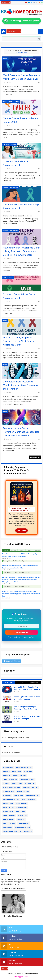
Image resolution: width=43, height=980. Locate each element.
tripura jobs (8, 827)
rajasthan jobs (9, 819)
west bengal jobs (26, 831)
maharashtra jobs (28, 799)
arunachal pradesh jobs (12, 772)
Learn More (21, 530)
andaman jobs (8, 768)
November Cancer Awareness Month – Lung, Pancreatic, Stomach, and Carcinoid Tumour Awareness (21, 251)
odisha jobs (21, 811)
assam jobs (28, 772)
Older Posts (35, 457)
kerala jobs (7, 795)
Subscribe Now (22, 632)
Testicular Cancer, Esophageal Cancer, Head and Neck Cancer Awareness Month (18, 341)
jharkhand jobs (9, 791)
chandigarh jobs (20, 776)
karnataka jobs (23, 791)
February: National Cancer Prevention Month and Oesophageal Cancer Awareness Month (21, 432)
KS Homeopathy (20, 973)
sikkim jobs (21, 819)
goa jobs (6, 783)
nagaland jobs (22, 807)
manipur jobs (8, 803)
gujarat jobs (17, 783)
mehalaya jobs (8, 807)
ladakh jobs (18, 795)
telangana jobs (23, 823)
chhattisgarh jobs (10, 780)
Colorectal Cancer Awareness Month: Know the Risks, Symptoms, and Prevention (21, 385)
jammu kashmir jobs (30, 787)
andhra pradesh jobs (24, 768)
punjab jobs (22, 815)
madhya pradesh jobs (11, 799)
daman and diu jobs (27, 780)
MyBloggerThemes (22, 977)
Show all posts (22, 52)
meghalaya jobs (21, 803)
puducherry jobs (9, 815)
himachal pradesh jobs (11, 787)
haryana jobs (30, 783)
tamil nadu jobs (9, 823)
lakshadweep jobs (32, 795)
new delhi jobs (8, 811)
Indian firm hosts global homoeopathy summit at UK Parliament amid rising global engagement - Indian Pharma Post (21, 594)
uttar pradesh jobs (22, 827)
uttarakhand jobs (10, 831)
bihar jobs (7, 776)
